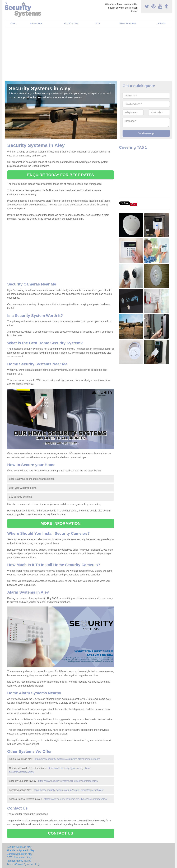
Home (13, 23)
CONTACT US (60, 833)
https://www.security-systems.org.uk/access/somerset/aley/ (75, 799)
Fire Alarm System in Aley (21, 850)
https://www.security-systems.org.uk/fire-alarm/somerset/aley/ (67, 759)
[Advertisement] (88, 55)
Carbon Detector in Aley (20, 854)
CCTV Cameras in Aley (19, 857)
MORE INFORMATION (61, 523)
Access (162, 23)
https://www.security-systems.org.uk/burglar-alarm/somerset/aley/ (69, 790)
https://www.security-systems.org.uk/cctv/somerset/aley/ (68, 781)
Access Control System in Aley (23, 864)
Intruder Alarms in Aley (19, 861)
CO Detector (71, 23)
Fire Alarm (36, 23)
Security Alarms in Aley (19, 847)
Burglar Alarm (127, 23)
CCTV (97, 23)
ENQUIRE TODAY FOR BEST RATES (60, 175)
